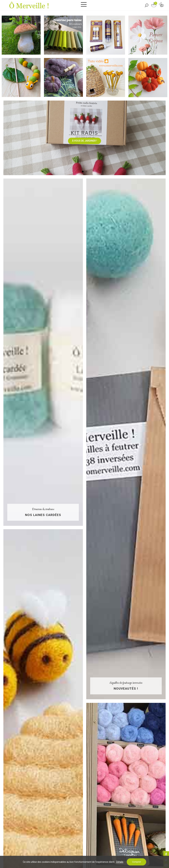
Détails (120, 862)
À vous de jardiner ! (84, 141)
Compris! (137, 862)
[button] (83, 172)
